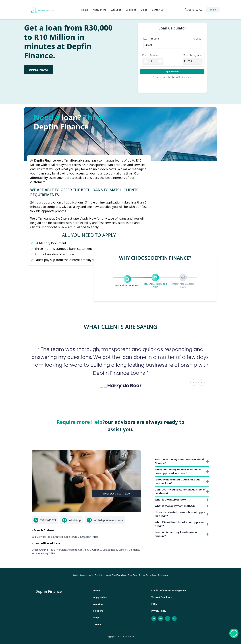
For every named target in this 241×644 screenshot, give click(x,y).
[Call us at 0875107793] (194, 10)
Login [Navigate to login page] (213, 10)
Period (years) (150, 55)
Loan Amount (151, 39)
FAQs (154, 604)
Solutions (131, 10)
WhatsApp (75, 520)
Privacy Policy (159, 611)
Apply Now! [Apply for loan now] (39, 70)
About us (116, 10)
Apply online (100, 10)
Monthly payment (193, 55)
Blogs (144, 10)
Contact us (158, 10)
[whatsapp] (234, 633)
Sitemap (98, 624)
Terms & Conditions (162, 597)
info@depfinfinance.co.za (108, 520)
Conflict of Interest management (169, 590)
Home (85, 10)
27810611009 (48, 520)
